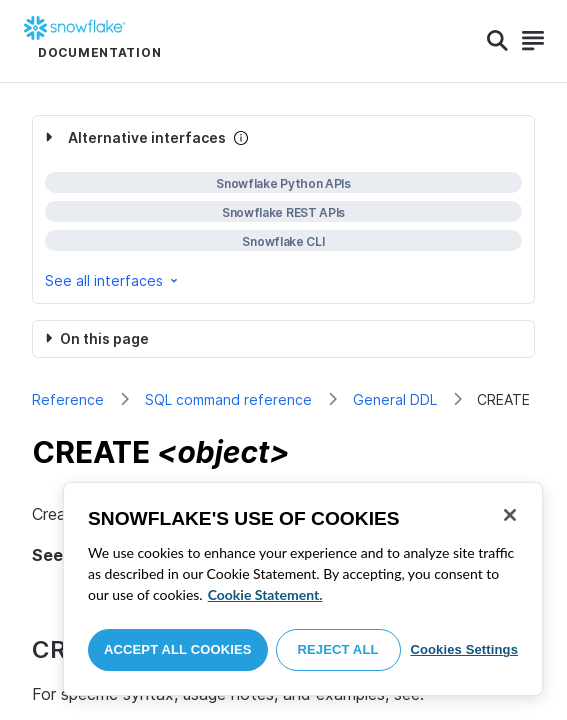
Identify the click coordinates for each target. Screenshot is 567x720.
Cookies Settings (464, 649)
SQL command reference (228, 399)
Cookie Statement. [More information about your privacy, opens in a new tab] (265, 594)
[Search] (497, 41)
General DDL (395, 399)
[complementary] (283, 209)
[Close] (510, 515)
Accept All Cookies (178, 649)
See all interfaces (113, 280)
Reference (68, 399)
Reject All (338, 649)
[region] (303, 589)
